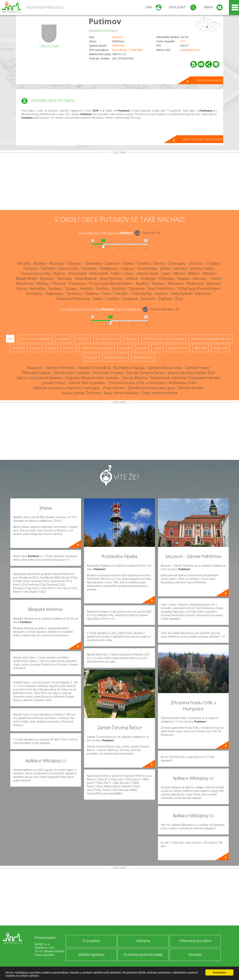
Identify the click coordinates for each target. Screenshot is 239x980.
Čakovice (74, 263)
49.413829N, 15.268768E (127, 50)
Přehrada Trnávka (108, 373)
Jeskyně (142, 348)
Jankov (165, 268)
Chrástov (196, 263)
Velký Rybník (181, 294)
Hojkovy (128, 268)
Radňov (158, 283)
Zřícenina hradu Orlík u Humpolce (137, 383)
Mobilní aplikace (91, 954)
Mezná (179, 273)
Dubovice (89, 268)
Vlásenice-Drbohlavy (73, 299)
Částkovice (93, 263)
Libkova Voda (147, 273)
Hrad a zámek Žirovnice (81, 393)
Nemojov (65, 278)
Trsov (106, 294)
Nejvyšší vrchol (178, 348)
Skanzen (131, 339)
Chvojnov (31, 268)
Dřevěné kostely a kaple (97, 348)
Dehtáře (48, 268)
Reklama (143, 941)
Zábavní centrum (115, 357)
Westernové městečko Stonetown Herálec (185, 378)
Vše (10, 339)
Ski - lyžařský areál (107, 339)
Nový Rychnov (111, 278)
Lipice (166, 273)
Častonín (112, 263)
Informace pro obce (195, 941)
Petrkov (43, 283)
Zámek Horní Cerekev (72, 373)
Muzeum (92, 357)
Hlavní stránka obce (209, 80)
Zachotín (148, 299)
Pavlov (216, 278)
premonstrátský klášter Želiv (191, 373)
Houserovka (147, 268)
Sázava (71, 289)
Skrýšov (102, 289)
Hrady (36, 348)
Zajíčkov (165, 299)
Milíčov (194, 273)
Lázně (158, 348)
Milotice (209, 273)
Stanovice (137, 289)
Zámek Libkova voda (165, 368)
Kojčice (59, 273)
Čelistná (143, 263)
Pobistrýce (77, 283)
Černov (159, 263)
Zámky (51, 348)
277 (182, 41)
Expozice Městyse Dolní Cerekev (92, 378)
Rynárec (55, 289)
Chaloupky (177, 263)
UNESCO (83, 339)
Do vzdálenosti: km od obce (105, 233)
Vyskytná (130, 299)
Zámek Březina (134, 378)
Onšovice (167, 278)
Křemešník (99, 273)
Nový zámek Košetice (121, 393)
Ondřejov (148, 278)
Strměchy (34, 294)
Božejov (40, 263)
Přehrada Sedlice (36, 373)
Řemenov (176, 283)
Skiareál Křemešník (94, 368)
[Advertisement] (119, 182)
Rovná (22, 289)
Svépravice (54, 294)
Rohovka (214, 283)
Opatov (183, 278)
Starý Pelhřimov (161, 289)
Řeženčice (195, 283)
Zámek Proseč (197, 368)
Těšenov (92, 294)
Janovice (181, 268)
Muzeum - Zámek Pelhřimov (51, 368)
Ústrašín (121, 294)
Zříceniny (68, 348)
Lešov (116, 273)
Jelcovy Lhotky (202, 268)
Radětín (142, 283)
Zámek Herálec (191, 388)
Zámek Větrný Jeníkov (87, 383)
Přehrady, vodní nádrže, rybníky (164, 339)
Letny (128, 273)
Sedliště (86, 289)
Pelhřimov (118, 46)
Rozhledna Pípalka (129, 368)
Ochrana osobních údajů (143, 954)
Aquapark (63, 339)
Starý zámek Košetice (160, 393)
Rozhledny (19, 348)
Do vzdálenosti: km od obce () (100, 309)
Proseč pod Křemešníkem (111, 283)
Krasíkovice (78, 273)
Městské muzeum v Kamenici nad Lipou (67, 388)
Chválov (213, 263)
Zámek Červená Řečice (145, 373)
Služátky (119, 289)
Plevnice (59, 283)
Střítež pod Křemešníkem (199, 289)
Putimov (105, 21)
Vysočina (118, 37)
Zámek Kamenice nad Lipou (151, 388)
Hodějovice (109, 268)
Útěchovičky (141, 294)
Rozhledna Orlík (182, 383)
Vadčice (161, 294)
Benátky (24, 263)
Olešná (132, 278)
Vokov (98, 299)
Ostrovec (200, 278)
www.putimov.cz (190, 50)
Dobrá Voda (68, 268)
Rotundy (125, 348)
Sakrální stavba (143, 357)
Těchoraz (74, 294)
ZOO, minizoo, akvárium (35, 339)
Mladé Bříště (26, 278)
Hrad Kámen (114, 388)
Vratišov (113, 299)
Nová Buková (86, 278)
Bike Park (201, 348)
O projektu (91, 941)
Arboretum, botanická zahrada (211, 339)
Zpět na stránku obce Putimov (202, 139)
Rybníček (38, 289)
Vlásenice (203, 294)
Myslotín (47, 278)
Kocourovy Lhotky (36, 273)
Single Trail (220, 348)
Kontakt (195, 954)
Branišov (57, 263)
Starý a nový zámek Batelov (40, 378)
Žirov (179, 299)
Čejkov (128, 263)
